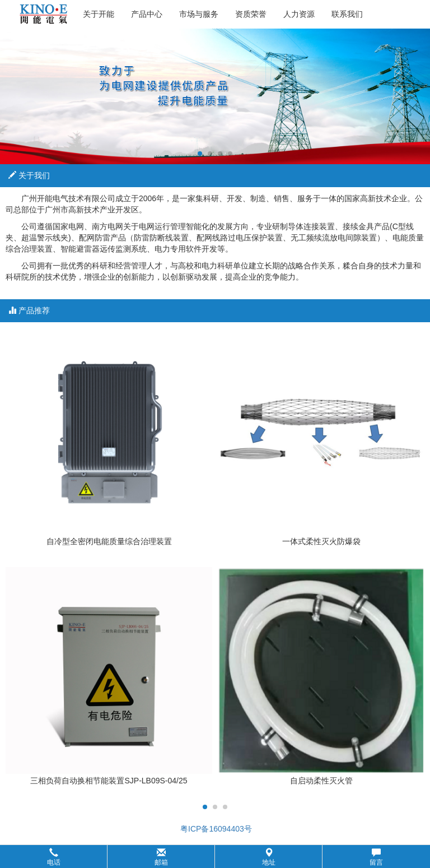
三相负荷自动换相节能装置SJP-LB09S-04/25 (109, 781)
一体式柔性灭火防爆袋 (321, 541)
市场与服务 (199, 14)
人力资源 (299, 14)
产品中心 (147, 14)
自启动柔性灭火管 (321, 781)
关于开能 (99, 14)
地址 (269, 857)
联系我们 (347, 14)
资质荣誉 (251, 14)
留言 (376, 857)
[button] (215, 857)
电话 (54, 857)
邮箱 (161, 857)
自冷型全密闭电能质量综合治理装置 (109, 541)
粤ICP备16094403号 (215, 829)
